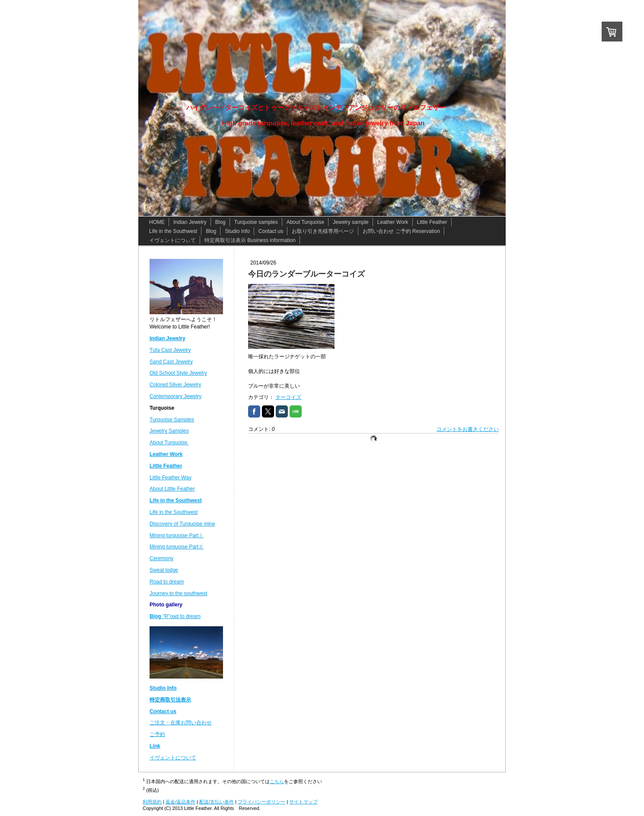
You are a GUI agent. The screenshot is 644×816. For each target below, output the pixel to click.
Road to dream (167, 582)
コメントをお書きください (468, 429)
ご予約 (157, 734)
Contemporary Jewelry (175, 396)
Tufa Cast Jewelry (170, 350)
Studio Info (163, 688)
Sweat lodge (164, 570)
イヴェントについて (173, 758)
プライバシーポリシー (261, 802)
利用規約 (152, 802)
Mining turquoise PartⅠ (177, 535)
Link (155, 746)
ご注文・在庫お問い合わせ (181, 723)
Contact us (163, 711)
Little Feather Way (171, 478)
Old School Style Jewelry (178, 373)
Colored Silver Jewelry (175, 385)
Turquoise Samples (172, 420)
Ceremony (161, 558)
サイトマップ (303, 802)
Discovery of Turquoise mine (182, 524)
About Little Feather (172, 489)
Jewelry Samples (169, 431)
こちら (277, 781)
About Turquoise (169, 443)
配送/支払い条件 (217, 802)
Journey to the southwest (178, 593)
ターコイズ (288, 397)
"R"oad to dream (175, 616)
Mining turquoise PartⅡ (177, 547)
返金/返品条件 (180, 802)
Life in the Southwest (174, 512)
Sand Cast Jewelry (171, 362)
